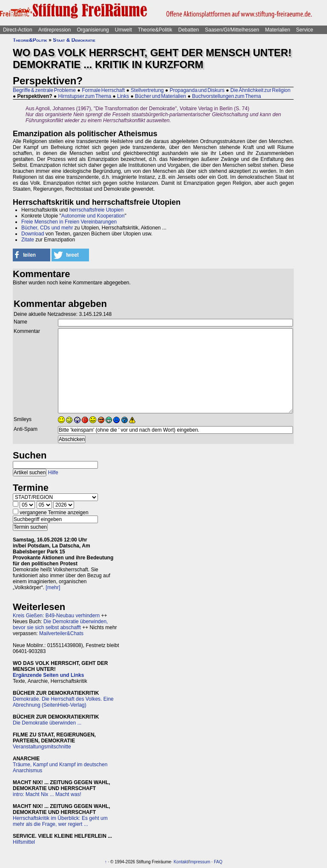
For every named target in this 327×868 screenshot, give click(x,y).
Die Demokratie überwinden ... (47, 723)
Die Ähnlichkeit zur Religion (260, 90)
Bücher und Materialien (161, 96)
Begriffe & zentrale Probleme (44, 90)
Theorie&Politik (155, 30)
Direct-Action (18, 30)
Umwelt (123, 30)
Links (123, 96)
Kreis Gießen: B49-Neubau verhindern (56, 616)
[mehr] (53, 587)
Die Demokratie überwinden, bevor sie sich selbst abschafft (60, 625)
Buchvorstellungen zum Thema (227, 96)
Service (304, 30)
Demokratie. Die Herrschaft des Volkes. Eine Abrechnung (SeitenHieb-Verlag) (63, 702)
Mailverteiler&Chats (61, 633)
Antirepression (55, 30)
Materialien (278, 30)
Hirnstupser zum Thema (85, 96)
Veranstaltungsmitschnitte (42, 747)
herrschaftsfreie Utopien (96, 210)
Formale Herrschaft (103, 90)
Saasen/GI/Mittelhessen (232, 30)
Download (33, 234)
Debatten (189, 30)
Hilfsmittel (24, 842)
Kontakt (181, 862)
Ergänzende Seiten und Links (48, 675)
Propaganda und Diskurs (197, 90)
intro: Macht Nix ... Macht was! (47, 794)
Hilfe (53, 473)
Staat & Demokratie (74, 40)
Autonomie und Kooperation (93, 216)
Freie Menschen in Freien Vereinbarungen (69, 222)
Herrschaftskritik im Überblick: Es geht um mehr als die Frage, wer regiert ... (60, 821)
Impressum (199, 862)
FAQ (218, 862)
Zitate (28, 240)
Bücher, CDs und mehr (47, 228)
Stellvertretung (147, 90)
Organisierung (93, 30)
